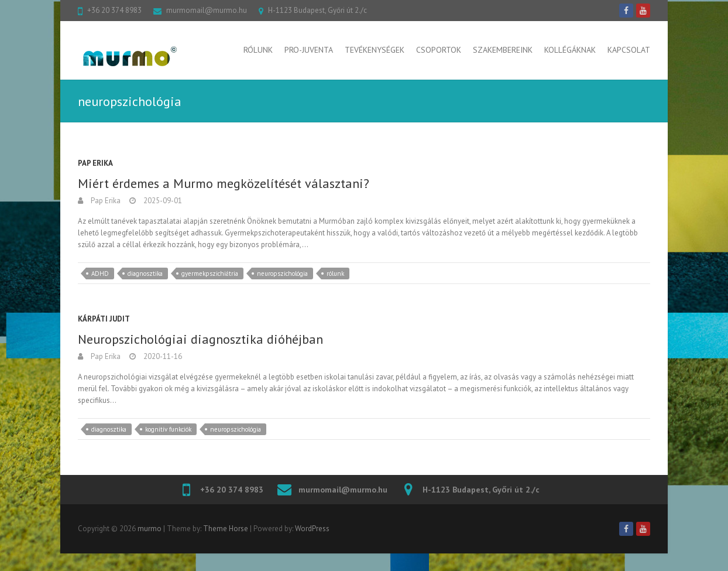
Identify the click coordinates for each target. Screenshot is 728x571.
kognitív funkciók (168, 429)
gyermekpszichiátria (210, 273)
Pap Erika (95, 163)
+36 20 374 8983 (114, 10)
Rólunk (258, 50)
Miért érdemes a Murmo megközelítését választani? (224, 183)
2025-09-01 (162, 201)
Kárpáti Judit (104, 319)
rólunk (335, 273)
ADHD (100, 273)
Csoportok (439, 50)
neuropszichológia (282, 273)
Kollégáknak (570, 50)
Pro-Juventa (309, 50)
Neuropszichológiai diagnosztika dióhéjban (200, 339)
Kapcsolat (629, 50)
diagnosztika (145, 273)
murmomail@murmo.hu (207, 10)
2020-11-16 (162, 356)
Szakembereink (503, 50)
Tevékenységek (375, 50)
